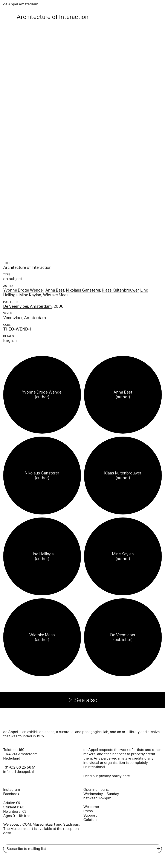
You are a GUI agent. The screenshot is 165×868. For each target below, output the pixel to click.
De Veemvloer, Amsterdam (27, 306)
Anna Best (55, 290)
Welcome (91, 807)
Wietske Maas (56, 295)
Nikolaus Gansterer (83, 290)
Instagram (12, 790)
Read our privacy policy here (107, 776)
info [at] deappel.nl (18, 772)
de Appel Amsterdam (21, 4)
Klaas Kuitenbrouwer (120, 290)
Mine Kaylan (30, 295)
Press (88, 811)
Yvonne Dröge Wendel (23, 290)
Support (90, 815)
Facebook (11, 794)
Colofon (90, 820)
